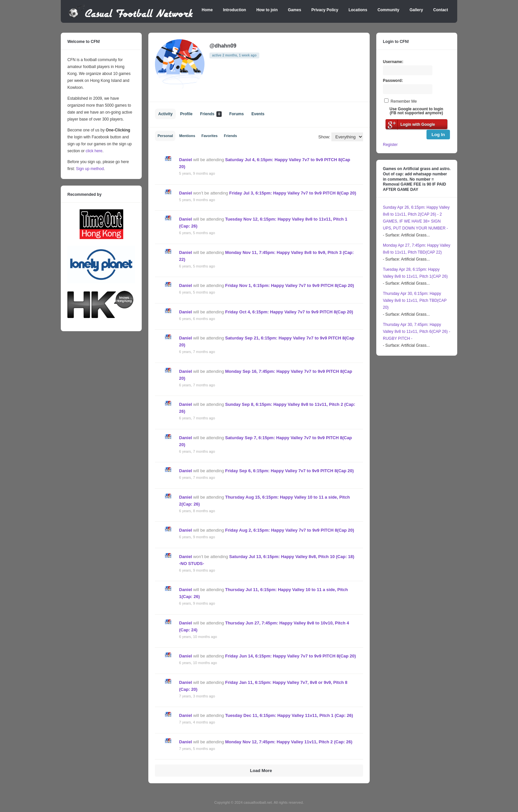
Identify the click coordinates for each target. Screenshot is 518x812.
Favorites (210, 136)
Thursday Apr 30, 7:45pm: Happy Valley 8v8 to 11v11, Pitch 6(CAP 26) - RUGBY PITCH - (417, 332)
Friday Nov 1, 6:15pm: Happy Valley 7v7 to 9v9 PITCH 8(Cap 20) (289, 285)
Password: (393, 81)
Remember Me (404, 101)
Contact (441, 10)
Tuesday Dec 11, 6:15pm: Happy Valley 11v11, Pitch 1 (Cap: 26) (289, 715)
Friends (211, 114)
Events (258, 114)
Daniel (185, 160)
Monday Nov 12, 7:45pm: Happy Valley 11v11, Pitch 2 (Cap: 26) (289, 742)
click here (94, 151)
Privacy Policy (325, 10)
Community (388, 10)
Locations (358, 10)
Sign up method (89, 169)
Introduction (235, 10)
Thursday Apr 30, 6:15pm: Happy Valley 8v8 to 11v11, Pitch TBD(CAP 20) (415, 300)
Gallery (416, 10)
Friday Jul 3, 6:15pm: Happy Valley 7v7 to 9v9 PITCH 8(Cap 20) (293, 193)
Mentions (187, 136)
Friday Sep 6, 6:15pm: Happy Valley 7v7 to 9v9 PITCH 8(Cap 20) (289, 471)
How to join (267, 10)
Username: (393, 62)
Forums (237, 114)
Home (207, 10)
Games (295, 10)
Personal (165, 136)
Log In (438, 135)
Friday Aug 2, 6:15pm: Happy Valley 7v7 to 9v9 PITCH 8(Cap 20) (289, 530)
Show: (324, 137)
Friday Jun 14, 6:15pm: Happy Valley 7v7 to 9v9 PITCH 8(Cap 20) (290, 656)
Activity (165, 114)
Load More (261, 771)
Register (390, 145)
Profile (186, 114)
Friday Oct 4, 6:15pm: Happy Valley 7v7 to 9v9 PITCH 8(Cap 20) (289, 312)
